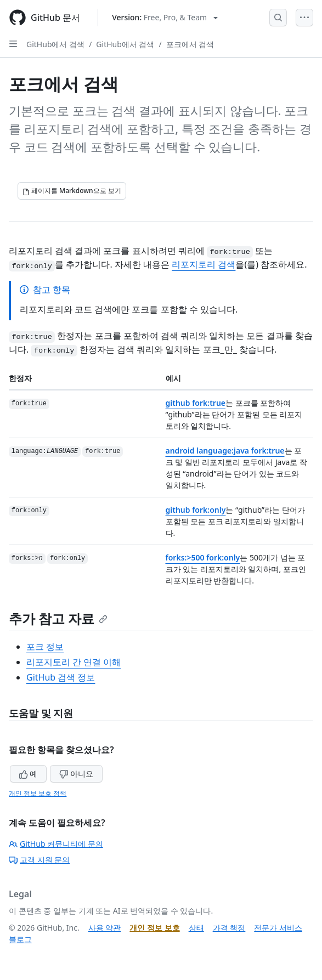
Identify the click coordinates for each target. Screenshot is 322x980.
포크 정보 (45, 647)
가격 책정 (229, 928)
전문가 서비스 (278, 928)
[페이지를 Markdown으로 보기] (72, 191)
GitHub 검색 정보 (61, 677)
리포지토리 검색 (204, 264)
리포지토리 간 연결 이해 (74, 662)
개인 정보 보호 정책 (38, 793)
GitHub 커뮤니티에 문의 (56, 844)
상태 (196, 928)
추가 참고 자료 (58, 618)
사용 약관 (105, 928)
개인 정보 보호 (154, 928)
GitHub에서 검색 (55, 44)
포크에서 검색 (190, 44)
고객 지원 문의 (39, 860)
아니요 (76, 774)
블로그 (20, 939)
